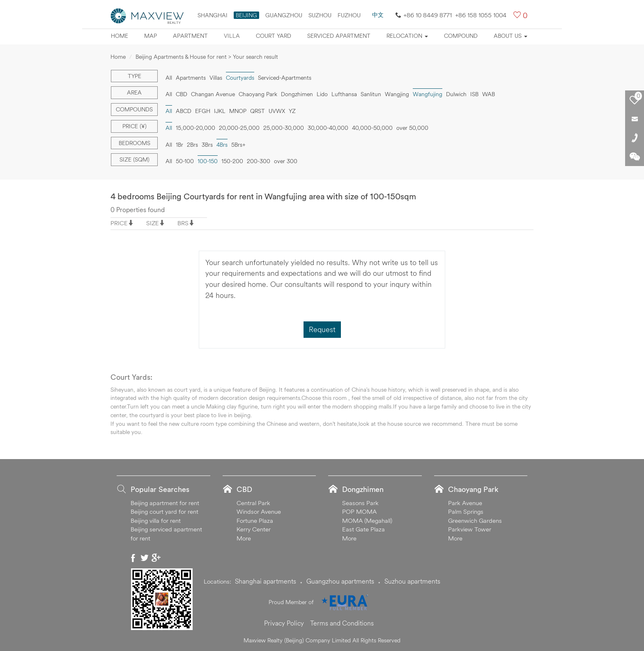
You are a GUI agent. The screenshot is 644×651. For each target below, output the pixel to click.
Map (151, 36)
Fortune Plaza (255, 521)
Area (134, 92)
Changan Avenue (213, 94)
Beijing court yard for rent (164, 511)
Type (135, 76)
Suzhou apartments (412, 581)
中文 (378, 15)
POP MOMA (359, 511)
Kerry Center (254, 529)
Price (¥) (135, 126)
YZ (292, 111)
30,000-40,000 (328, 128)
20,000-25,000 (239, 128)
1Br (179, 145)
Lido (322, 94)
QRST (258, 111)
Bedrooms (135, 143)
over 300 (286, 161)
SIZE (153, 223)
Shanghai (213, 15)
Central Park (253, 503)
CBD (182, 94)
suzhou (320, 15)
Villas (216, 78)
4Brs (222, 145)
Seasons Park (360, 503)
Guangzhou (284, 15)
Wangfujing (428, 94)
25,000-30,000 (284, 128)
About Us (511, 36)
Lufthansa (344, 94)
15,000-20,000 (195, 128)
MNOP (238, 111)
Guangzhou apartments (340, 581)
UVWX (277, 111)
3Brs (207, 145)
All (169, 78)
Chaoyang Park (258, 94)
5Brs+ (238, 145)
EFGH (203, 111)
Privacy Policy (284, 623)
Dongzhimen (297, 94)
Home (120, 36)
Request (322, 329)
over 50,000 (412, 128)
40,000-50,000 (372, 128)
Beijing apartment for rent (165, 503)
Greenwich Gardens (475, 521)
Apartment (190, 36)
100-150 (208, 161)
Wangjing (397, 94)
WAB (489, 94)
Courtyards (240, 78)
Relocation (407, 36)
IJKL (220, 111)
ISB (474, 94)
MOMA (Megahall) (367, 521)
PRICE (119, 223)
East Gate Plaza (363, 529)
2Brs (192, 145)
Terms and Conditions (342, 623)
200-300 (259, 161)
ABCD (184, 111)
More (244, 538)
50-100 (185, 161)
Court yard (274, 36)
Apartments (191, 78)
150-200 (232, 161)
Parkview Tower (470, 529)
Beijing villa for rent (156, 521)
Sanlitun (371, 94)
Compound (461, 36)
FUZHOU (349, 15)
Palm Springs (466, 511)
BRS (183, 223)
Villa (232, 36)
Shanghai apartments (266, 581)
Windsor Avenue (259, 511)
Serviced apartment (339, 36)
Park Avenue (465, 503)
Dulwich (456, 94)
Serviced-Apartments (285, 78)
